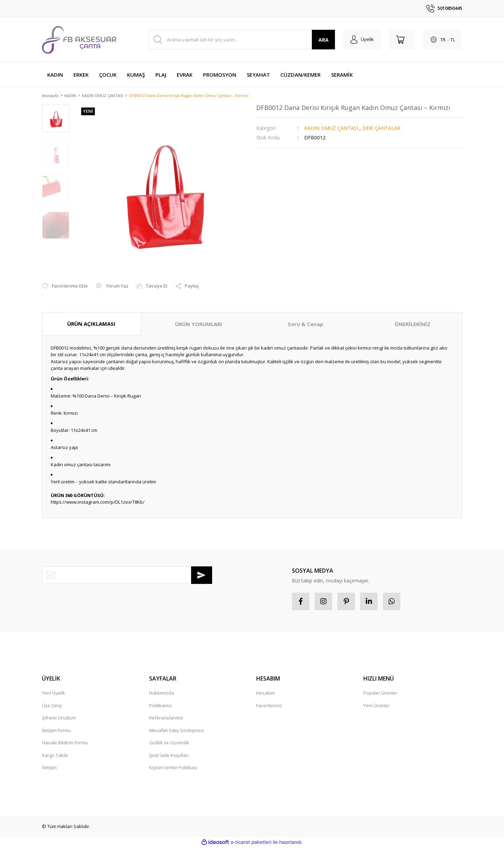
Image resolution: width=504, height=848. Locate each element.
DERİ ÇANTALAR (381, 128)
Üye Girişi (52, 706)
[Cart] (402, 40)
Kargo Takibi (55, 756)
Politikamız (160, 706)
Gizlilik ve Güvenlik (169, 743)
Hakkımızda (162, 694)
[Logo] (79, 40)
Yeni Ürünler (376, 706)
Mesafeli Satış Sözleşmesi (177, 731)
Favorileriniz (269, 706)
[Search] (242, 40)
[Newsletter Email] (127, 575)
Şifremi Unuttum (59, 718)
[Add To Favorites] (65, 287)
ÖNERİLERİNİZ (412, 325)
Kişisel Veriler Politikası (173, 768)
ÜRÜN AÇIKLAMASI (91, 324)
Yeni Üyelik (54, 694)
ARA (324, 40)
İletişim (49, 768)
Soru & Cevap (306, 325)
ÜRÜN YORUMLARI (199, 325)
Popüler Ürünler (380, 694)
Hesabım (266, 694)
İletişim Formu (57, 731)
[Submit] (202, 575)
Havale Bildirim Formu (65, 743)
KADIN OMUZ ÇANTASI (331, 128)
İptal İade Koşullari (169, 756)
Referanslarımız (166, 718)
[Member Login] (362, 40)
